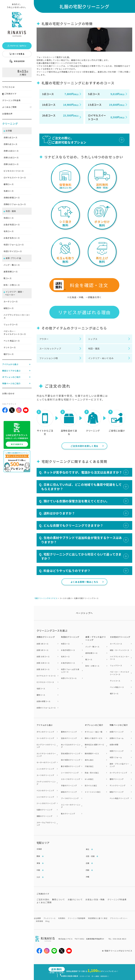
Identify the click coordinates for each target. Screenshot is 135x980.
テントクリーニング (118, 785)
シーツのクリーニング (70, 773)
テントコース (10, 347)
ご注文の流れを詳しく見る (84, 446)
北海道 (39, 849)
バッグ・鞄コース (12, 265)
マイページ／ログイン (17, 46)
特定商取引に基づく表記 (98, 918)
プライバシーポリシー (119, 918)
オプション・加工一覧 (94, 732)
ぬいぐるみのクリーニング (71, 746)
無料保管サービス (92, 753)
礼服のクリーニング (44, 810)
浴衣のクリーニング (69, 738)
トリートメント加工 (93, 792)
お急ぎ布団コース (12, 225)
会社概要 (37, 918)
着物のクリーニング (69, 732)
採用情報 (39, 921)
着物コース (9, 184)
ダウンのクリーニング (45, 732)
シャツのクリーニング (45, 797)
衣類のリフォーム (117, 738)
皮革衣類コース (11, 272)
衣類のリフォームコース (15, 204)
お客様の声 (7, 114)
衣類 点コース (11, 137)
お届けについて (75, 899)
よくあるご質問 (9, 107)
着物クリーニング (117, 779)
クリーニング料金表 (11, 100)
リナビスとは (8, 87)
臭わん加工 (89, 760)
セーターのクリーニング (46, 762)
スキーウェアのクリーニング (46, 824)
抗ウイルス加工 (91, 785)
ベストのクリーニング (45, 790)
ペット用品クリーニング (119, 798)
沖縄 (88, 877)
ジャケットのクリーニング (46, 783)
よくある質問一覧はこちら (84, 582)
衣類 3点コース (43, 644)
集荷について (58, 899)
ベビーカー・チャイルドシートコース (15, 333)
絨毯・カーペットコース (120, 650)
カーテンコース (11, 301)
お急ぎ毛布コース (12, 238)
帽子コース (9, 354)
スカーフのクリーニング (71, 779)
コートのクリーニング (45, 738)
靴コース (8, 278)
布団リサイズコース (13, 251)
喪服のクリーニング (44, 816)
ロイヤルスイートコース (15, 178)
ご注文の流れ (43, 899)
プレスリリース (49, 918)
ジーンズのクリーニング (46, 803)
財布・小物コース (12, 285)
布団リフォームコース (14, 245)
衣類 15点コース (43, 663)
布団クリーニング (117, 751)
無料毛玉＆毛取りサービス (95, 746)
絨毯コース (9, 308)
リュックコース (11, 324)
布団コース (9, 218)
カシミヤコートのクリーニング (46, 755)
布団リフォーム (116, 757)
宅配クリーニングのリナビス (46, 598)
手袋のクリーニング (69, 785)
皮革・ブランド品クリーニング (119, 765)
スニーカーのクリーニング (71, 806)
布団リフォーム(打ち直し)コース (70, 671)
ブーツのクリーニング (70, 798)
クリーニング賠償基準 (77, 918)
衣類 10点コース (43, 656)
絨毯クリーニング (117, 792)
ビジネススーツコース (14, 171)
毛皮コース (9, 191)
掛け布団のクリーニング (71, 760)
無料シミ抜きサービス (94, 738)
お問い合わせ (8, 393)
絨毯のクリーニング (69, 792)
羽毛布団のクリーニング (71, 753)
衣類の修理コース (12, 198)
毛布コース (9, 231)
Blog (47, 921)
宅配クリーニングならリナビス (118, 951)
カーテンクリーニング (118, 773)
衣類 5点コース (43, 650)
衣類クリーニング (117, 732)
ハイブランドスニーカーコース (17, 316)
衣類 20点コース (43, 669)
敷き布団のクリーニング (71, 766)
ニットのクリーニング (45, 769)
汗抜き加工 (89, 766)
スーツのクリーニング (45, 775)
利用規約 (62, 918)
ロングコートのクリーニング (46, 746)
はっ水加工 (89, 779)
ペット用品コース (12, 341)
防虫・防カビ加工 (92, 773)
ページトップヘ (84, 613)
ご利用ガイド (9, 94)
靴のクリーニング (68, 814)
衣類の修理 (114, 745)
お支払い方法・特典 (95, 899)
